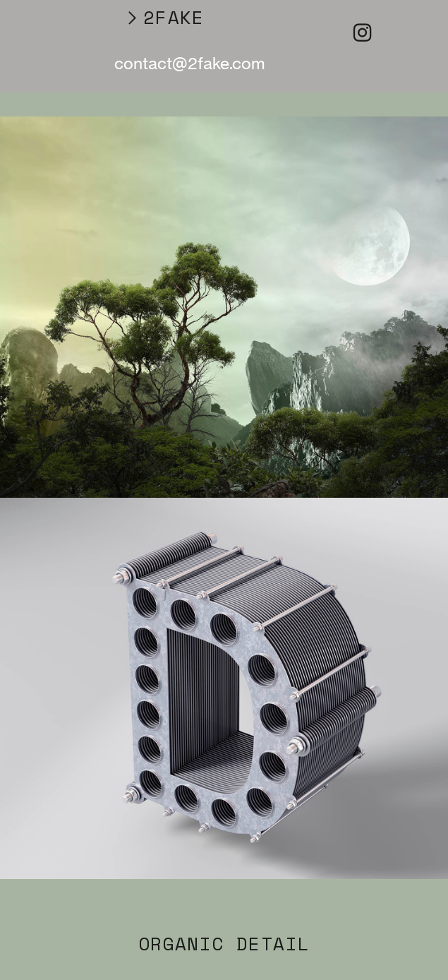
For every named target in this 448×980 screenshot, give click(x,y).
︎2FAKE (164, 17)
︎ (362, 33)
